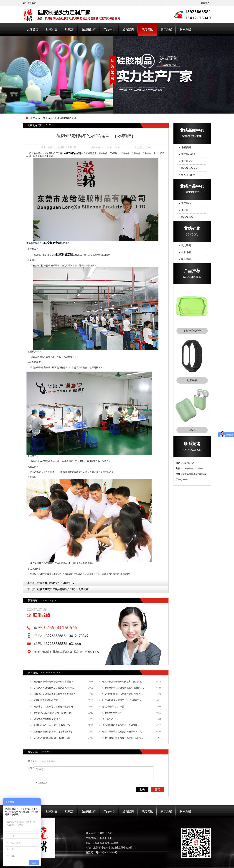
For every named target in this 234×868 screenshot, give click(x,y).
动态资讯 (147, 30)
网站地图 (205, 3)
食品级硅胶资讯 (190, 168)
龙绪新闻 (186, 147)
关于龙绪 (166, 30)
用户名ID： (34, 761)
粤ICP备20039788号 (106, 852)
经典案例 (128, 30)
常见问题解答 (188, 175)
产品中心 (109, 30)
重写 (158, 790)
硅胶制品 (52, 30)
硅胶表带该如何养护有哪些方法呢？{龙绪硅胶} (63, 589)
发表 (142, 790)
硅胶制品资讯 (69, 118)
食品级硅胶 (89, 30)
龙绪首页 (33, 30)
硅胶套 (69, 30)
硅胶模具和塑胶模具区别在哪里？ (56, 583)
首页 (45, 118)
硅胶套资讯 (187, 161)
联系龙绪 (185, 30)
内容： (31, 768)
